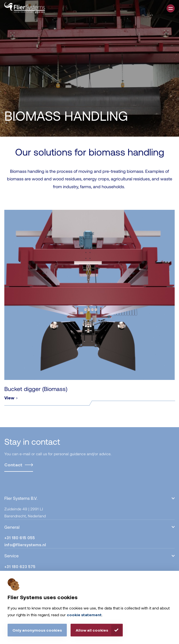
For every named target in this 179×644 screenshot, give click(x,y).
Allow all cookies (92, 630)
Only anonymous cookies (37, 630)
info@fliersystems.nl (25, 545)
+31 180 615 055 (20, 538)
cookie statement (84, 615)
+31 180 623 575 (20, 567)
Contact (13, 465)
